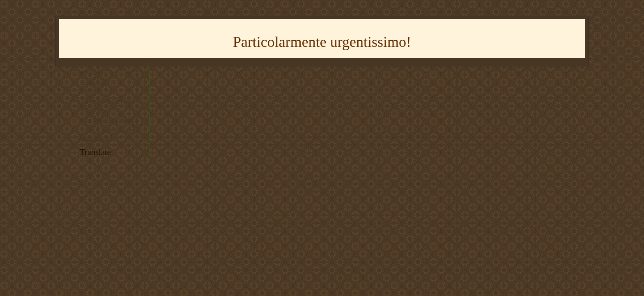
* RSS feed (94, 111)
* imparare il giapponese (109, 120)
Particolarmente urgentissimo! (322, 42)
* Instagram (95, 82)
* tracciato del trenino (106, 101)
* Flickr (90, 91)
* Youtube (93, 73)
